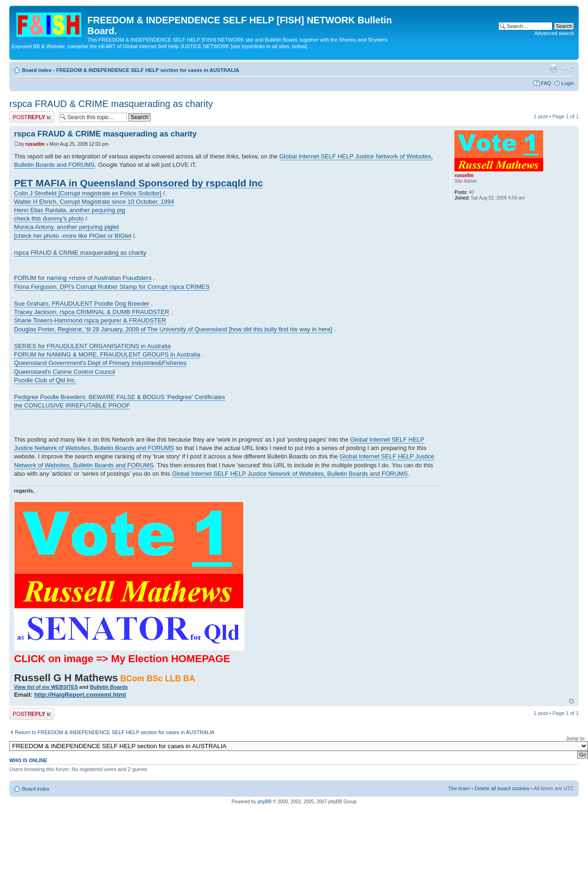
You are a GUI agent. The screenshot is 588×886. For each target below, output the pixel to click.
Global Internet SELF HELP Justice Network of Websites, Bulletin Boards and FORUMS (290, 474)
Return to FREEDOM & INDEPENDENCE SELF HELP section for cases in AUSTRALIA (115, 732)
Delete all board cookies (502, 788)
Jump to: (576, 738)
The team (459, 788)
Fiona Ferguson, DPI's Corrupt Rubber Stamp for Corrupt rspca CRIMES (112, 287)
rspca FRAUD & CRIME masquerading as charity (111, 104)
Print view (553, 68)
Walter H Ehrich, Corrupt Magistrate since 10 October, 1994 (94, 202)
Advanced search (554, 33)
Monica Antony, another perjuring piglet (67, 227)
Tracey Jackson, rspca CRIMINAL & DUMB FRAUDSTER (92, 312)
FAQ (546, 83)
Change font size (567, 68)
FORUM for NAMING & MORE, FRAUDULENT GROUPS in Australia (107, 354)
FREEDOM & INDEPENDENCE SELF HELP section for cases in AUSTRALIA (148, 70)
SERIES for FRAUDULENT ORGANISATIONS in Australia (92, 346)
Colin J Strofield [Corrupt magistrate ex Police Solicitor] (88, 193)
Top (571, 701)
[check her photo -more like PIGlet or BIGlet (73, 236)
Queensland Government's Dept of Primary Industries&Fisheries (100, 363)
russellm (35, 144)
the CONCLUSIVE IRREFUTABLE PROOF (72, 405)
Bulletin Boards (109, 687)
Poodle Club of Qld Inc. (45, 380)
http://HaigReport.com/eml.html (80, 695)
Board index (37, 70)
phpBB (264, 802)
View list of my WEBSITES (46, 687)
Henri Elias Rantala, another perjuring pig (70, 210)
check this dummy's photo (49, 218)
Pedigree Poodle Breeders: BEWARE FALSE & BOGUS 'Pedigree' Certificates (120, 397)
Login (568, 83)
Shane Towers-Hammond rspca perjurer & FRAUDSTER (90, 320)
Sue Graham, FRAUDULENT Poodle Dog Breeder (82, 304)
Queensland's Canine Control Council (64, 372)
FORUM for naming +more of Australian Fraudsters (83, 278)
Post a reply (32, 117)
